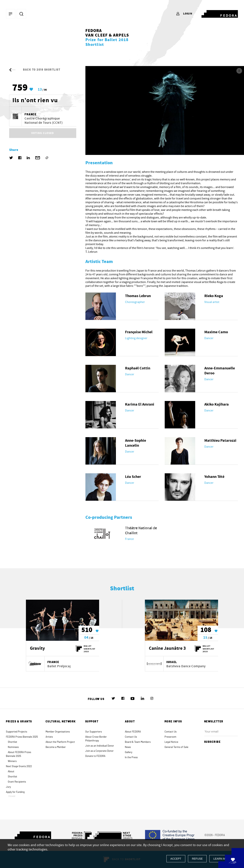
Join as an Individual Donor (100, 746)
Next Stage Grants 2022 (19, 766)
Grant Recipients (17, 782)
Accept (176, 859)
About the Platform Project (60, 742)
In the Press (131, 758)
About (11, 772)
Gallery (129, 752)
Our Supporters (94, 732)
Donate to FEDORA (95, 756)
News (128, 747)
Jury (8, 787)
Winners (12, 761)
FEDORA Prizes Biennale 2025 (22, 737)
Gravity (37, 648)
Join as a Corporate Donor (99, 751)
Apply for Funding (23, 794)
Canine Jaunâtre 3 (167, 648)
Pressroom (170, 737)
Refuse (197, 859)
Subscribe (214, 742)
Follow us (96, 699)
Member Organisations (58, 732)
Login (184, 14)
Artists (49, 737)
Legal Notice (171, 742)
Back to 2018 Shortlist (35, 70)
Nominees (13, 747)
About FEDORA (133, 732)
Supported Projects (16, 732)
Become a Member (56, 747)
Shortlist (12, 742)
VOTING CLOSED (43, 133)
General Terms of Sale (176, 747)
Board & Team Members (138, 742)
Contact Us (131, 737)
